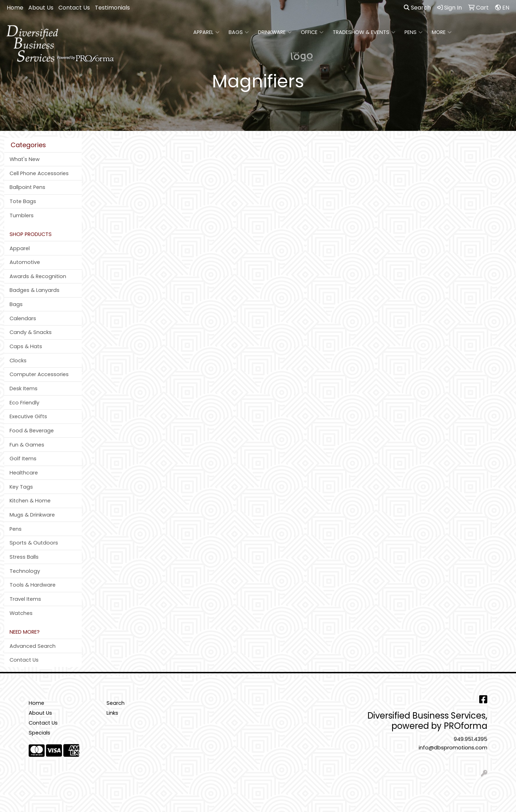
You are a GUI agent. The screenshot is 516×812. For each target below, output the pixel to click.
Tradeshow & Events (364, 32)
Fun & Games (27, 445)
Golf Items (23, 459)
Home (15, 8)
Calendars (23, 318)
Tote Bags (23, 201)
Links (112, 713)
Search (417, 8)
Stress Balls (24, 557)
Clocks (18, 361)
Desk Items (24, 388)
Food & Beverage (32, 431)
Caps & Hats (26, 346)
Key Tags (21, 487)
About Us (41, 8)
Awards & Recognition (38, 276)
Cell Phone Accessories (39, 173)
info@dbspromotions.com (453, 748)
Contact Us (74, 8)
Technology (25, 571)
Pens (414, 32)
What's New (25, 159)
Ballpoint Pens (27, 187)
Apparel (206, 32)
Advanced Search (33, 646)
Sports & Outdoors (34, 543)
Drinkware (275, 32)
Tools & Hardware (33, 585)
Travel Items (25, 599)
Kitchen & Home (30, 501)
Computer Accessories (39, 374)
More (442, 32)
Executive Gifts (28, 416)
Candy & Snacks (31, 332)
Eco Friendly (24, 403)
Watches (21, 613)
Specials (39, 733)
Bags (239, 32)
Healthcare (24, 473)
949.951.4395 (471, 739)
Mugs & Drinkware (32, 515)
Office (312, 32)
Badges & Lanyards (35, 290)
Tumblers (22, 215)
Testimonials (112, 8)
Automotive (25, 262)
